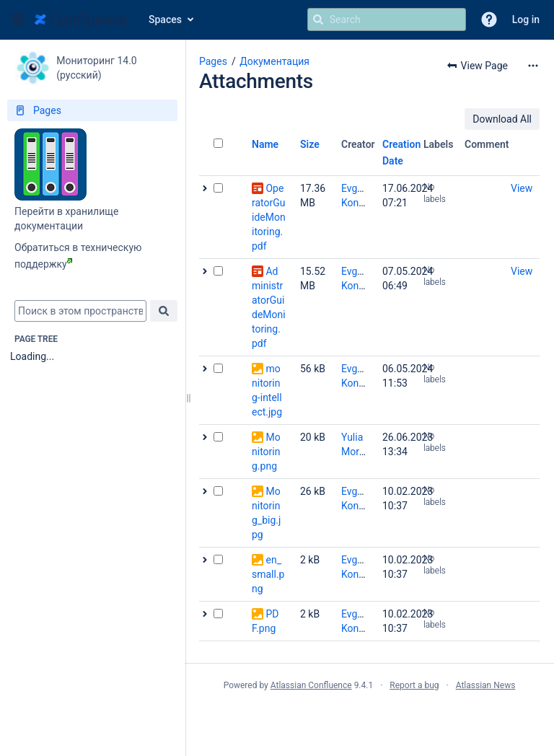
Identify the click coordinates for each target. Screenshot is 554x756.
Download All (502, 119)
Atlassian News (486, 685)
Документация (274, 61)
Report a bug (414, 685)
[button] (17, 19)
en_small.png (268, 574)
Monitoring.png (266, 452)
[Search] (318, 19)
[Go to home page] (81, 19)
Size (310, 144)
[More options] (533, 66)
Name (265, 144)
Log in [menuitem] (526, 19)
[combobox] (80, 311)
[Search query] (387, 19)
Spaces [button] (165, 19)
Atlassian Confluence (311, 685)
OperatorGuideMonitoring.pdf (269, 217)
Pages (213, 61)
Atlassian (370, 717)
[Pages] (92, 110)
